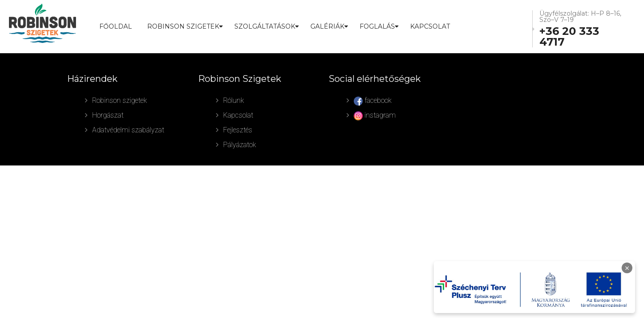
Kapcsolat (430, 26)
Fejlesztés (238, 130)
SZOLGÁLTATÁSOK (265, 26)
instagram (375, 116)
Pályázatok (240, 145)
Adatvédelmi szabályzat (128, 130)
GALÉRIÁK (327, 26)
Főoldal (116, 26)
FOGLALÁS (377, 26)
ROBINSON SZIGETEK (183, 26)
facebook (373, 101)
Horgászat (108, 115)
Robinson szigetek (120, 100)
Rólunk (234, 100)
